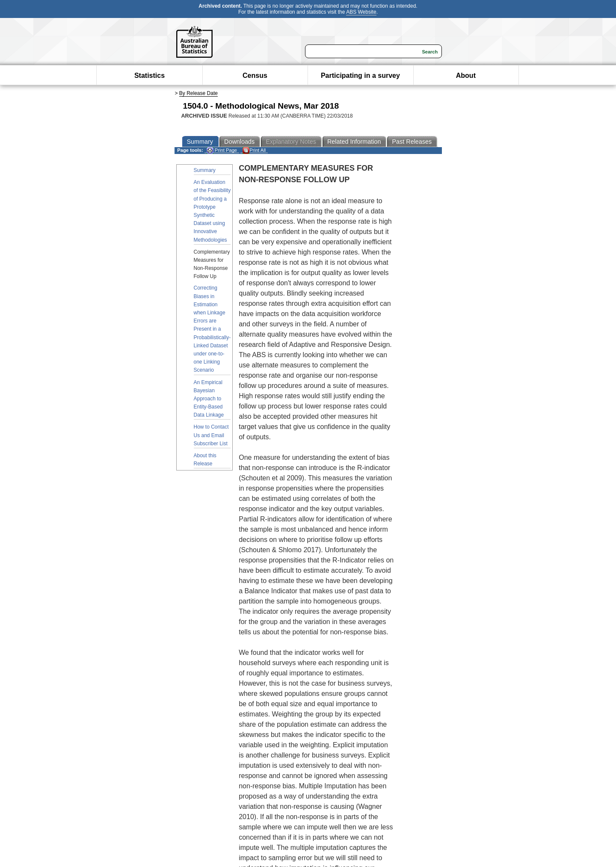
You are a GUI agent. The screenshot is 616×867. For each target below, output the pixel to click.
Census (255, 75)
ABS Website (361, 12)
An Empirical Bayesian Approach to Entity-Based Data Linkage (209, 399)
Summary (205, 170)
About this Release (205, 460)
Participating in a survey (360, 75)
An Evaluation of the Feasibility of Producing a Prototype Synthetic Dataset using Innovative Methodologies (212, 211)
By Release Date (198, 93)
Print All (254, 150)
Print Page (222, 150)
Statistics (150, 75)
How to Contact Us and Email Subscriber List (211, 435)
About (466, 75)
